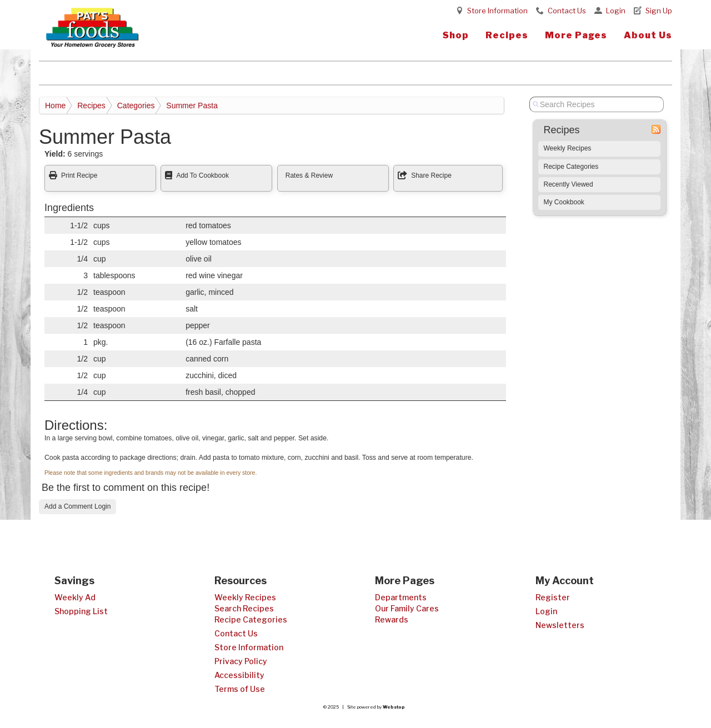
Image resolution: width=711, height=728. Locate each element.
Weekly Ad (75, 597)
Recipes (507, 35)
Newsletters (560, 625)
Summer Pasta (192, 106)
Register (553, 597)
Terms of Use (240, 689)
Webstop (394, 707)
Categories (136, 106)
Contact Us (567, 11)
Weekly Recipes (568, 148)
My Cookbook (564, 202)
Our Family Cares (407, 608)
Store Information (497, 11)
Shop (456, 35)
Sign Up (659, 11)
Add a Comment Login (77, 506)
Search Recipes (244, 608)
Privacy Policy (241, 661)
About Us (648, 35)
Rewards (392, 619)
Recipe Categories (571, 167)
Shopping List (81, 611)
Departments (401, 597)
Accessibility (239, 675)
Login (616, 11)
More (576, 35)
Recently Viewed (569, 184)
